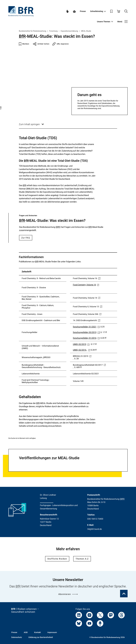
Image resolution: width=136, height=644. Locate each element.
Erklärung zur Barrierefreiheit (41, 637)
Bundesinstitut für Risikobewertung (33, 31)
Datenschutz (17, 637)
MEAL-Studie (86, 31)
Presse (83, 11)
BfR (22, 36)
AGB (26, 632)
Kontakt (37, 632)
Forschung (53, 31)
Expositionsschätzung (69, 31)
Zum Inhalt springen (32, 126)
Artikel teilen (41, 44)
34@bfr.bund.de (95, 529)
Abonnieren (68, 594)
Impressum (52, 632)
